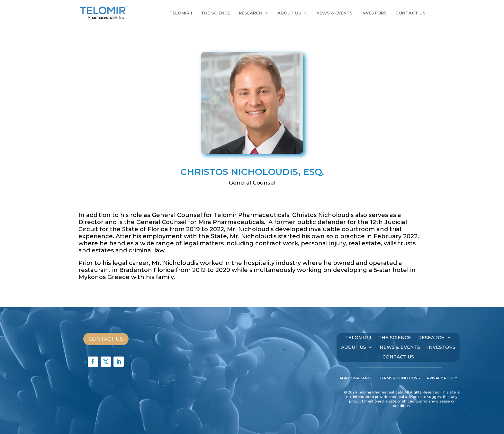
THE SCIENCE (216, 13)
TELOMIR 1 (181, 13)
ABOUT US (289, 13)
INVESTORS (374, 13)
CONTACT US (410, 13)
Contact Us (106, 339)
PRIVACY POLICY (442, 378)
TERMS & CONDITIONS (400, 378)
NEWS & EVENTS (334, 13)
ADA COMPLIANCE (356, 378)
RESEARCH (251, 13)
